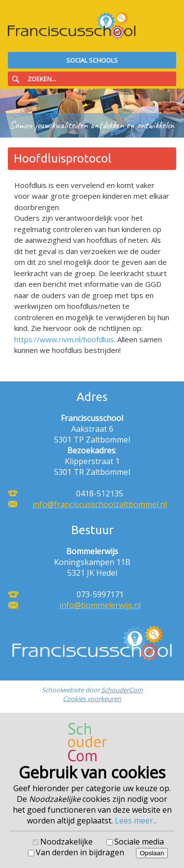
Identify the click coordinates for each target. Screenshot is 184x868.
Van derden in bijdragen (80, 852)
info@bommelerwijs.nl (100, 605)
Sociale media (139, 842)
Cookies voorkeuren (92, 699)
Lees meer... (136, 821)
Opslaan (152, 853)
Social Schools (92, 60)
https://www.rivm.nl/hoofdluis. (65, 339)
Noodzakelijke (66, 842)
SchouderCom (122, 690)
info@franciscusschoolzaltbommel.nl (100, 504)
